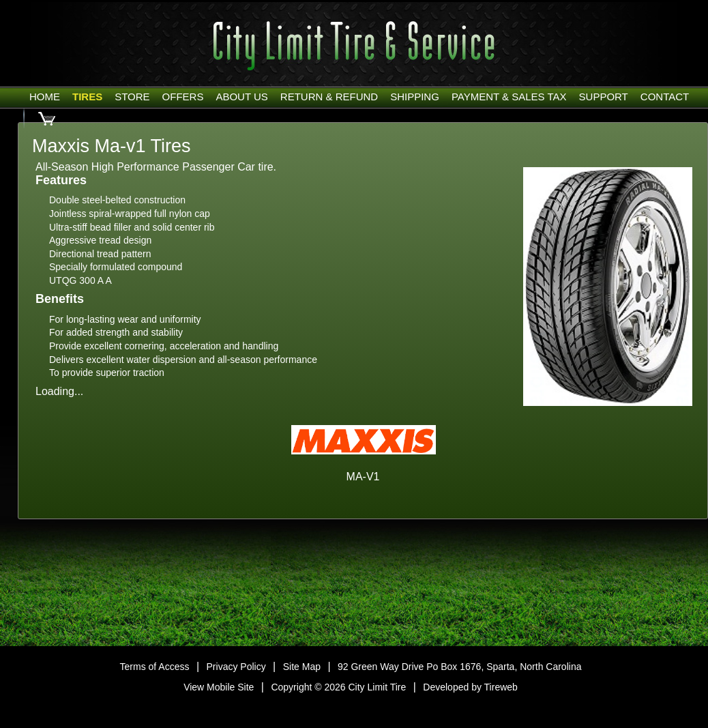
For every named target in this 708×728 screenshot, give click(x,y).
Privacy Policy (236, 667)
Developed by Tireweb (470, 687)
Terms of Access (155, 667)
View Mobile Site (219, 687)
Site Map (302, 667)
